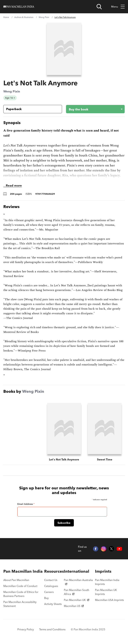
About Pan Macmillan (16, 580)
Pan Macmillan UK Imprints (106, 592)
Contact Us (51, 580)
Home (6, 17)
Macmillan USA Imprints (109, 600)
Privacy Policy (26, 629)
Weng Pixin (44, 17)
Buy (46, 598)
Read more (14, 185)
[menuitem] (24, 571)
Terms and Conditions (52, 629)
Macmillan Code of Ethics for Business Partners (21, 594)
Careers (49, 592)
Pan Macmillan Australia (78, 582)
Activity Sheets (53, 604)
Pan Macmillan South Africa (76, 592)
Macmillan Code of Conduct (20, 586)
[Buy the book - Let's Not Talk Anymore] (93, 109)
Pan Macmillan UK (76, 600)
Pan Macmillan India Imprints (107, 582)
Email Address (26, 504)
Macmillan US (74, 606)
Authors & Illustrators (24, 17)
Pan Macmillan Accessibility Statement (20, 604)
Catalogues (51, 586)
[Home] (19, 7)
